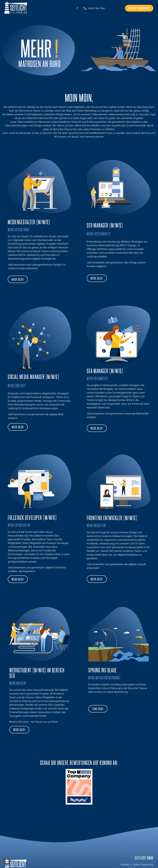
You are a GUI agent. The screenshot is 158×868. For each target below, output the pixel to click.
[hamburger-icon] (77, 8)
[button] (7, 861)
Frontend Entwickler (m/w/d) (112, 518)
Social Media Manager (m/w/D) (33, 377)
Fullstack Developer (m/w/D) (32, 517)
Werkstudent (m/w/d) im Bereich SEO (37, 673)
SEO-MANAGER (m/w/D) (105, 225)
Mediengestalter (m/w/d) (29, 222)
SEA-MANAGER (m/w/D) (105, 371)
